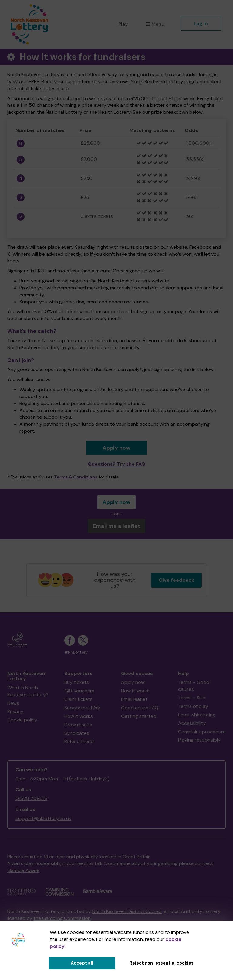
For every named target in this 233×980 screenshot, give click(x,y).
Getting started (139, 716)
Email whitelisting (197, 715)
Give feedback (176, 580)
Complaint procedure (202, 732)
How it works (79, 716)
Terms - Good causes (194, 686)
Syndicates (77, 733)
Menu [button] (155, 24)
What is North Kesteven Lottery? (28, 691)
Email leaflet (134, 699)
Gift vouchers (79, 691)
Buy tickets (77, 682)
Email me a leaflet (116, 526)
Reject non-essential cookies (162, 963)
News (13, 703)
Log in (201, 24)
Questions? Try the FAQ (116, 464)
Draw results (78, 725)
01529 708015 (31, 798)
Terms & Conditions (76, 477)
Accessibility (192, 723)
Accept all (82, 963)
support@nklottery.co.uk (43, 818)
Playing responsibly (199, 740)
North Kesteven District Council (127, 911)
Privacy (15, 712)
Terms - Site (192, 698)
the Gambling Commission (62, 918)
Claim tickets (78, 699)
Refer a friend (79, 741)
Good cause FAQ (140, 708)
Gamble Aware (23, 870)
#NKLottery (76, 652)
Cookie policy (22, 720)
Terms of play (193, 706)
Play (123, 24)
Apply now (116, 448)
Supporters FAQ (82, 708)
